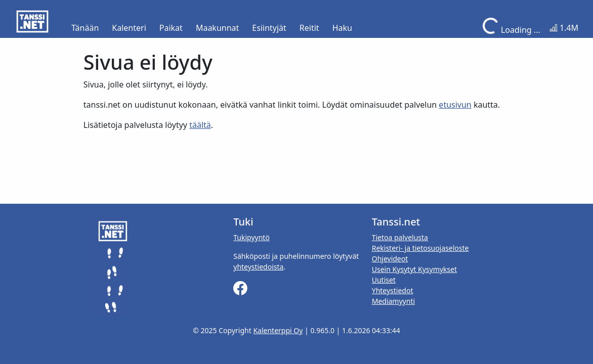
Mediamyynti (393, 301)
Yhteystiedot (393, 290)
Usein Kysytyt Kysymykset (414, 269)
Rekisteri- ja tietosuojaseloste (420, 248)
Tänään (85, 28)
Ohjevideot (390, 259)
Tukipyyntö (251, 237)
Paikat (171, 28)
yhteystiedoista (258, 267)
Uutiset (384, 280)
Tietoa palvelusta (400, 237)
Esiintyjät (269, 28)
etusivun (455, 105)
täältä (200, 125)
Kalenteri (129, 28)
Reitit (309, 28)
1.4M (564, 28)
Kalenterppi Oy (278, 330)
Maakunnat (217, 28)
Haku (342, 28)
